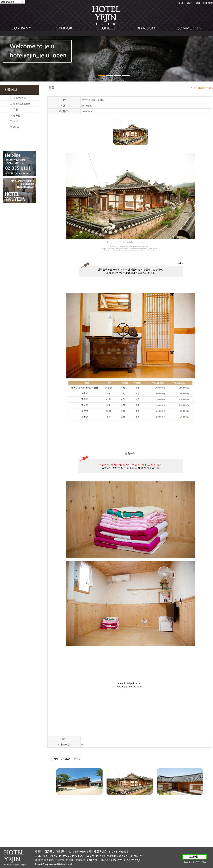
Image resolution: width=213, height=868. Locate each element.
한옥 (15, 121)
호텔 (15, 109)
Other (16, 127)
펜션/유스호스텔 (22, 103)
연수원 (17, 115)
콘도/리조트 (19, 97)
